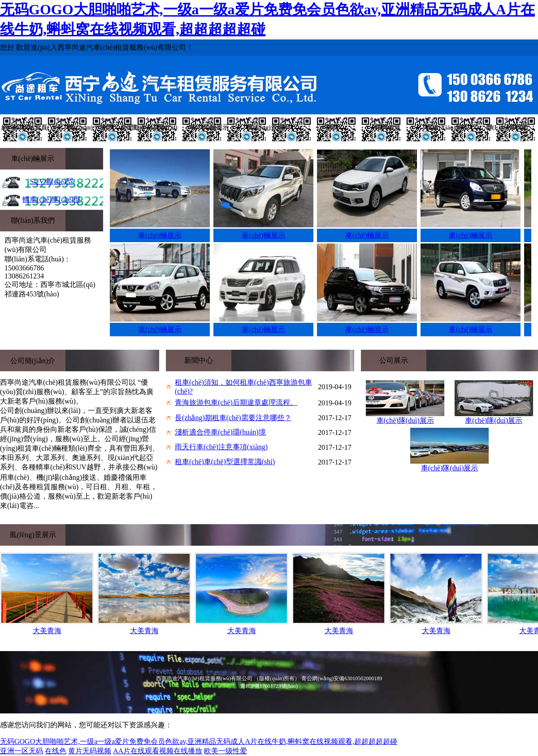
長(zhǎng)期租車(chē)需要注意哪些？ (233, 418)
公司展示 (328, 128)
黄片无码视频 (90, 751)
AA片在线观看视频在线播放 (158, 751)
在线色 (56, 751)
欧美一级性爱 (226, 751)
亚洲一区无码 (22, 751)
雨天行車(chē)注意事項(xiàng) (221, 447)
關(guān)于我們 (89, 128)
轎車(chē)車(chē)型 (52, 199)
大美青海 (47, 631)
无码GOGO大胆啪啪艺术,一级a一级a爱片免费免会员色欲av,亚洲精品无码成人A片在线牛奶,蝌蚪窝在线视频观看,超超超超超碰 (199, 741)
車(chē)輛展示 (209, 128)
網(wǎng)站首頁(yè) (30, 128)
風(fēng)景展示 (268, 128)
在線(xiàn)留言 (447, 128)
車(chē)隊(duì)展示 (405, 420)
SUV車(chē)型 (52, 181)
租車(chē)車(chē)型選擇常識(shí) (225, 462)
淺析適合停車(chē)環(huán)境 (220, 432)
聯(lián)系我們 (507, 128)
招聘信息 (388, 128)
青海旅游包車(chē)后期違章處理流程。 (236, 402)
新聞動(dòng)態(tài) (149, 128)
